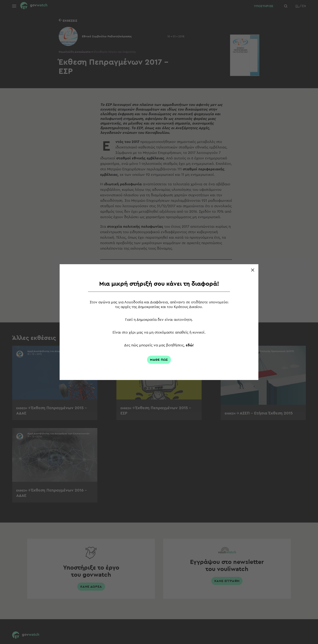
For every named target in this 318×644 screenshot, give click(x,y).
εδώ (190, 345)
